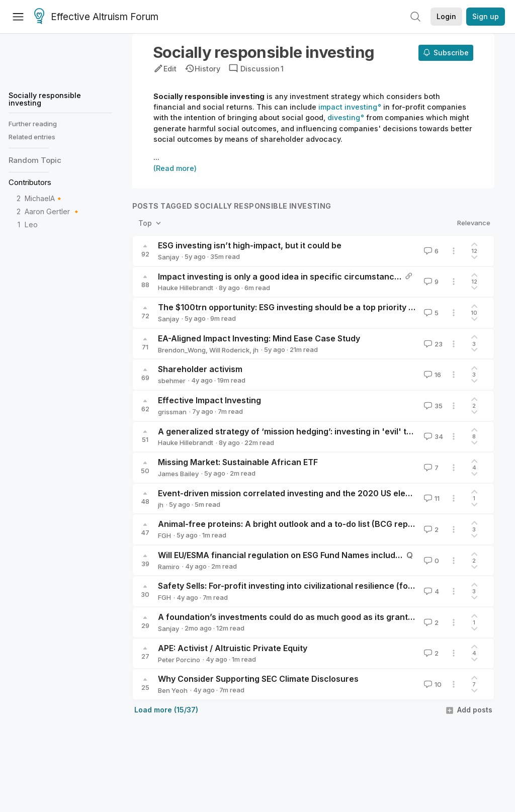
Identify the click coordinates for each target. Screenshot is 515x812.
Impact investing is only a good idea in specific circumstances (281, 277)
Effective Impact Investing (209, 400)
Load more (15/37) (166, 710)
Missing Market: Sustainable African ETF (238, 462)
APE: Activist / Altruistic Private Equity (233, 648)
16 (432, 375)
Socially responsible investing (45, 99)
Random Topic (35, 160)
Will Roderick (229, 350)
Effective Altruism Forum (96, 17)
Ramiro (169, 567)
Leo (31, 224)
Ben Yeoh (173, 690)
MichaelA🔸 (44, 198)
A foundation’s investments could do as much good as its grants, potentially (308, 617)
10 (432, 684)
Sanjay (168, 257)
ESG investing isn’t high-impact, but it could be (250, 245)
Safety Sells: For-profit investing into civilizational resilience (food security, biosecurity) (331, 586)
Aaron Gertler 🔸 (53, 211)
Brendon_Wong (182, 350)
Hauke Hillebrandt (186, 288)
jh (256, 350)
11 (431, 498)
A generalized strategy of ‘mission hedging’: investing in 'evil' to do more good (313, 431)
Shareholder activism (200, 369)
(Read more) (175, 168)
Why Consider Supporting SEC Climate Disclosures (258, 679)
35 (432, 406)
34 (433, 436)
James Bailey (178, 474)
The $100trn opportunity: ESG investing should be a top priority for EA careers (312, 307)
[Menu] (18, 17)
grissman (172, 412)
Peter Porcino (179, 660)
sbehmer (172, 381)
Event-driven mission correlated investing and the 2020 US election (292, 493)
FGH (164, 535)
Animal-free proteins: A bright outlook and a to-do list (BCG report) (290, 524)
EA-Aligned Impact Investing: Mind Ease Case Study (259, 338)
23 (432, 344)
